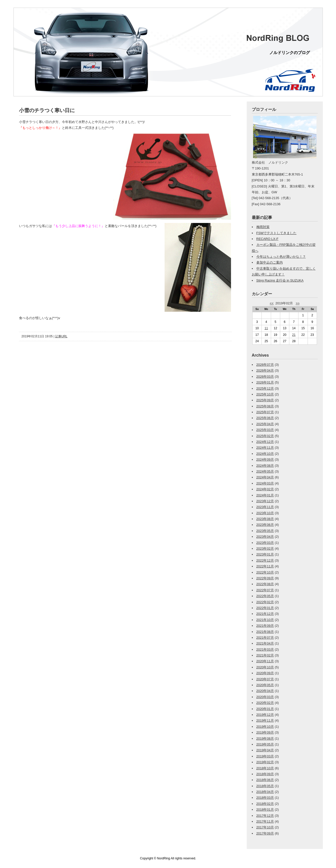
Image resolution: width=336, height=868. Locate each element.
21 (294, 335)
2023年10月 (265, 513)
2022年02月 (265, 602)
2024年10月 (265, 454)
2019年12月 (265, 715)
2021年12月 (265, 614)
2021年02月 (265, 655)
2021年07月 (265, 638)
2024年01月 (265, 495)
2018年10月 (265, 768)
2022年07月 (265, 590)
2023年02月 (265, 549)
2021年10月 (265, 620)
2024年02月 (265, 489)
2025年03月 (265, 430)
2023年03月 (265, 543)
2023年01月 (265, 554)
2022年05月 (265, 596)
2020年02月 (265, 703)
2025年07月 (265, 412)
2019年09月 (265, 732)
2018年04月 (265, 792)
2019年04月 (265, 750)
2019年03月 (265, 756)
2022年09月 (265, 578)
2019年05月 (265, 744)
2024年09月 (265, 459)
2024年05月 (265, 471)
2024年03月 (265, 483)
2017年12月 (265, 816)
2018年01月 (265, 810)
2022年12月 (265, 560)
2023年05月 (265, 531)
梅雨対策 (263, 227)
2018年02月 (265, 804)
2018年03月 (265, 798)
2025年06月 (265, 418)
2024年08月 (265, 466)
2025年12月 (265, 388)
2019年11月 (265, 721)
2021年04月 (265, 643)
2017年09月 (265, 833)
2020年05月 (265, 685)
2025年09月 (265, 400)
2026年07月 (265, 365)
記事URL (61, 336)
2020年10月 (265, 667)
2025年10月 (265, 394)
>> (298, 303)
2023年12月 (265, 501)
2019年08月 (265, 739)
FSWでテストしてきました (277, 233)
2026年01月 (265, 382)
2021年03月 (265, 649)
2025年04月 (265, 424)
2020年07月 (265, 679)
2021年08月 (265, 632)
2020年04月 (265, 691)
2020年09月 (265, 673)
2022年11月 (265, 566)
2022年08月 (265, 584)
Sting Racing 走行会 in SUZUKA (280, 280)
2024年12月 (265, 442)
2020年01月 (265, 709)
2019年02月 (265, 762)
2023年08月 (265, 519)
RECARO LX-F (267, 239)
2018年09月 (265, 774)
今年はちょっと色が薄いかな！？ (281, 257)
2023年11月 (265, 507)
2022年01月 (265, 608)
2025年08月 (265, 406)
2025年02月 (265, 436)
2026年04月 (265, 370)
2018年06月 (265, 780)
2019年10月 (265, 727)
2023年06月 (265, 525)
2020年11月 (265, 661)
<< (272, 303)
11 (266, 328)
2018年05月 (265, 786)
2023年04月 (265, 537)
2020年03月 (265, 697)
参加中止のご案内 (270, 262)
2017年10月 (265, 827)
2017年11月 (265, 821)
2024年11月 (265, 448)
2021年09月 (265, 626)
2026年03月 (265, 377)
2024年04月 (265, 477)
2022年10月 (265, 572)
